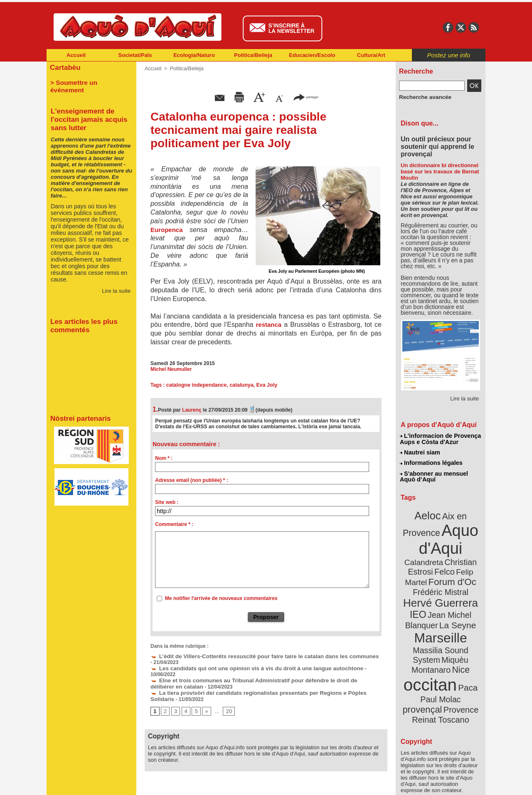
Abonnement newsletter (83, 783)
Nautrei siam (420, 452)
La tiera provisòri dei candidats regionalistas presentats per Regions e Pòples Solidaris (258, 685)
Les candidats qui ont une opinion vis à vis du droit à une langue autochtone (246, 667)
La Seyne (456, 604)
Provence (429, 672)
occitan (431, 649)
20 (227, 703)
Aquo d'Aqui (439, 534)
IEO (420, 594)
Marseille (427, 615)
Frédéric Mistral (449, 574)
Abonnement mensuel (156, 783)
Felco (468, 555)
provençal (459, 662)
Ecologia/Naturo (194, 55)
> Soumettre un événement (87, 81)
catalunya (239, 385)
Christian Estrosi (431, 555)
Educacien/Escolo (312, 55)
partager (306, 97)
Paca (465, 651)
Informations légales (431, 462)
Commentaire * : (174, 524)
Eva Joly (263, 385)
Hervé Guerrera (441, 584)
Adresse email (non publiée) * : (191, 480)
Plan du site (229, 783)
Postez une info (449, 55)
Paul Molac (422, 663)
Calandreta (461, 545)
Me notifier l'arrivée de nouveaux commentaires (221, 598)
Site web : (167, 502)
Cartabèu (64, 67)
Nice (459, 636)
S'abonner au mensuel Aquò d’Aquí (434, 474)
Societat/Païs (135, 55)
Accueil (76, 55)
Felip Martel (428, 564)
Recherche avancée (422, 97)
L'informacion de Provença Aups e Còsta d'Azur (440, 439)
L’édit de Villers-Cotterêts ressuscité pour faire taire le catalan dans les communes (252, 656)
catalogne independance (195, 385)
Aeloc (429, 512)
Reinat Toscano (447, 676)
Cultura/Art (371, 55)
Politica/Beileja (253, 55)
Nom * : (164, 458)
